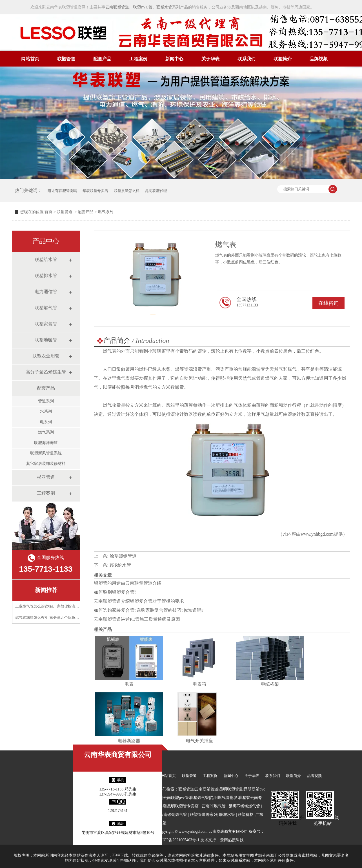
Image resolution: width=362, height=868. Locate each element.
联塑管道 (66, 59)
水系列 (46, 411)
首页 (48, 212)
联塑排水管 (46, 276)
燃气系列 (46, 432)
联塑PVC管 (143, 7)
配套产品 (102, 59)
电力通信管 (46, 292)
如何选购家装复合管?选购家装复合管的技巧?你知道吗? (149, 610)
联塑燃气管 (46, 308)
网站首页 (30, 59)
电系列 (46, 422)
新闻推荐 (46, 590)
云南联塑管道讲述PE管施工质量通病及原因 (137, 619)
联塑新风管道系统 (46, 453)
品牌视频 (319, 59)
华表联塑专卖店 (95, 191)
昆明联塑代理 (156, 191)
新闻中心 (174, 59)
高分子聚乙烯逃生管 (46, 372)
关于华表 (210, 59)
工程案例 (138, 59)
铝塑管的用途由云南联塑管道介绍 (128, 583)
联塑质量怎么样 (127, 191)
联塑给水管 (46, 259)
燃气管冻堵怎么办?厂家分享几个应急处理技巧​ (53, 618)
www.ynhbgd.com (317, 534)
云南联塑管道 (117, 7)
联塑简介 (283, 59)
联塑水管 (164, 7)
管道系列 (46, 401)
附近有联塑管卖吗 (62, 191)
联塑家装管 (46, 324)
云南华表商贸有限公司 (118, 755)
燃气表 (110, 351)
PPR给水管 (120, 565)
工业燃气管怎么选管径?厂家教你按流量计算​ (51, 606)
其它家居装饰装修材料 (46, 464)
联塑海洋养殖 (46, 443)
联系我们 (246, 59)
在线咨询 (328, 303)
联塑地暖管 (46, 340)
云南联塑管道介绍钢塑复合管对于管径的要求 (139, 601)
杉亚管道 (46, 477)
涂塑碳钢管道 (123, 556)
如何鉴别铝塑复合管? (115, 592)
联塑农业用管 (46, 356)
